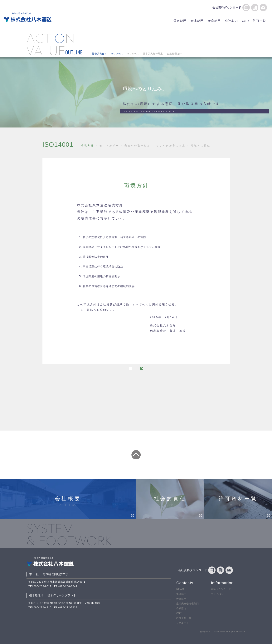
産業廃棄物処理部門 (188, 604)
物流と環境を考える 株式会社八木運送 (28, 17)
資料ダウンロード (221, 589)
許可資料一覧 (184, 618)
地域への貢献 (201, 146)
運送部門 (180, 21)
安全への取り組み (138, 146)
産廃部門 (214, 21)
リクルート (183, 623)
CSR (245, 21)
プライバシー (218, 594)
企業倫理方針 (174, 54)
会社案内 (231, 21)
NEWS (180, 589)
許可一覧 (260, 21)
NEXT (181, 370)
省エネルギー (109, 146)
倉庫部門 (197, 21)
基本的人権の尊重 (153, 54)
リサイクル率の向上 (171, 146)
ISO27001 (133, 54)
